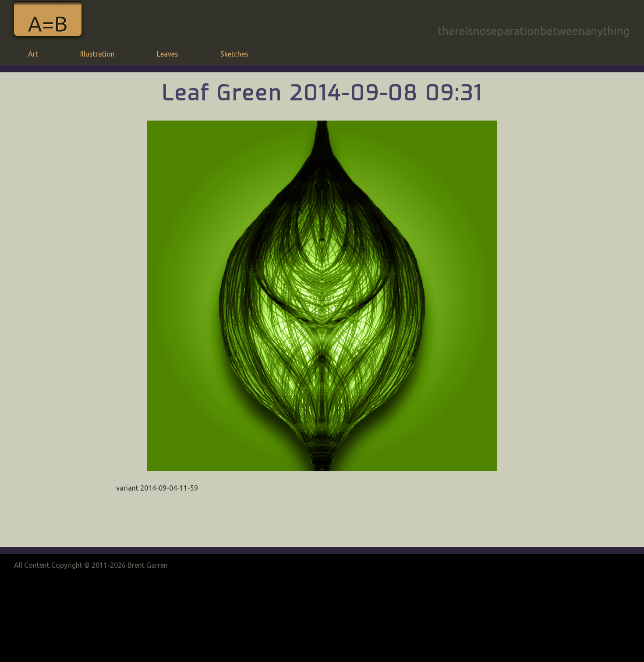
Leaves (168, 54)
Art (33, 54)
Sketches (234, 54)
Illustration (97, 54)
